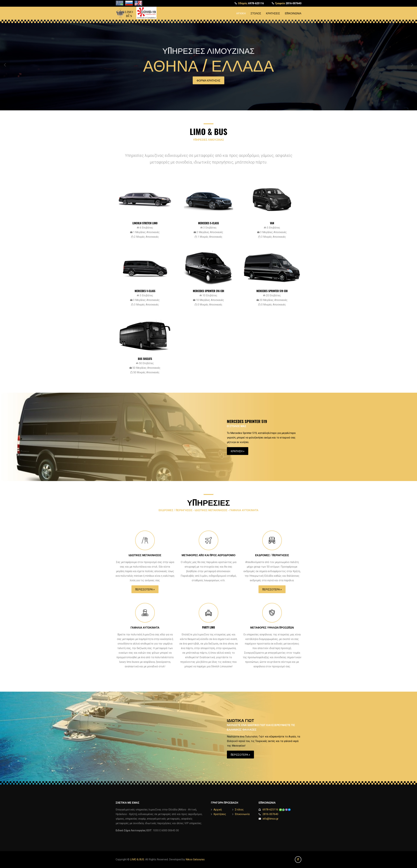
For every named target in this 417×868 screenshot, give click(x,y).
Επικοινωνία (293, 13)
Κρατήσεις (273, 13)
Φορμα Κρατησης (208, 80)
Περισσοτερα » (145, 589)
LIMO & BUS (137, 859)
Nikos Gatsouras (195, 859)
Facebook (298, 860)
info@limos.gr (270, 819)
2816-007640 (288, 3)
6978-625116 (251, 3)
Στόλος (256, 13)
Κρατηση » (238, 451)
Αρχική (241, 13)
